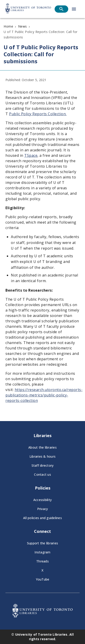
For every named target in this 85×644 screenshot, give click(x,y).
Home (8, 26)
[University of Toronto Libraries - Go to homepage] (43, 616)
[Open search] (61, 9)
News (23, 26)
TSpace (31, 155)
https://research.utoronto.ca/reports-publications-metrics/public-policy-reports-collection (44, 395)
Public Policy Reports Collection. (38, 114)
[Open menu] (74, 9)
